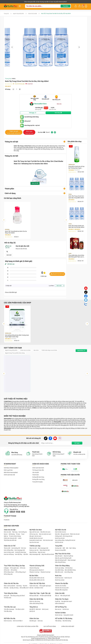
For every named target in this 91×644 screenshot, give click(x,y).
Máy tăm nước (59, 572)
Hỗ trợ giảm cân (14, 568)
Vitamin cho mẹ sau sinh (62, 588)
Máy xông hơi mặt (45, 550)
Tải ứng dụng (27, 2)
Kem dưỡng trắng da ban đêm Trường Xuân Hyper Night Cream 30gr (17, 336)
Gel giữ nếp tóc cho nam (36, 538)
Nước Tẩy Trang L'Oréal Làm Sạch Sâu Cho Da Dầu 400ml (76, 226)
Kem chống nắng (9, 550)
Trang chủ (6, 14)
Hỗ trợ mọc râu (34, 534)
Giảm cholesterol (60, 603)
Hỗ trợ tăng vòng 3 (21, 572)
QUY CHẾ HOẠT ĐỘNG (50, 626)
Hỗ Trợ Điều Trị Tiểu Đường (64, 619)
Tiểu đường (58, 621)
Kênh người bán (8, 2)
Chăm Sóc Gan (34, 619)
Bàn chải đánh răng (70, 570)
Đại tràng (19, 586)
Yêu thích (41, 132)
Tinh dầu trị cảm (20, 609)
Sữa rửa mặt (7, 532)
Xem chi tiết (35, 183)
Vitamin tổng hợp (34, 568)
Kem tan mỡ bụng (9, 554)
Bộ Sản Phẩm (34, 576)
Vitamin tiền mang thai (61, 590)
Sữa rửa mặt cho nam (45, 534)
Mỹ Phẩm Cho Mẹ (10, 619)
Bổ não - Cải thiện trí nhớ (36, 588)
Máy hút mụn (42, 552)
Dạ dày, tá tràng (14, 588)
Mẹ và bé (36, 350)
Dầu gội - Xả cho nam (35, 536)
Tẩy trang (15, 532)
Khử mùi (23, 548)
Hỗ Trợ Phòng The (61, 607)
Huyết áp (58, 601)
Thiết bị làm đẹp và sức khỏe (49, 350)
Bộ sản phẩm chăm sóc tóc (37, 580)
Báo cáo (59, 104)
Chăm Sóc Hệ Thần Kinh (37, 583)
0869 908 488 (17, 512)
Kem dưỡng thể (16, 548)
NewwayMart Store (38, 104)
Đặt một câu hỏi (8, 247)
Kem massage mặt (20, 550)
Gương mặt (58, 548)
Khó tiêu (6, 588)
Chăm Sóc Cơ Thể (10, 546)
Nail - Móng (73, 548)
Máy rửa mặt (33, 548)
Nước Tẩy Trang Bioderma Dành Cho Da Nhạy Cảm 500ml (16, 232)
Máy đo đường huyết (61, 560)
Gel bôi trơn (66, 609)
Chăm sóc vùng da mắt (10, 538)
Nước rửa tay (59, 615)
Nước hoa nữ (68, 578)
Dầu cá (57, 596)
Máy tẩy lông (33, 552)
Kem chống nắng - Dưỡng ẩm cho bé (65, 540)
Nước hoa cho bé (60, 538)
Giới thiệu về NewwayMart (11, 468)
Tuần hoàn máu (34, 586)
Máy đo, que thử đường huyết (63, 558)
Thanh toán (36, 475)
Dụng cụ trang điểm (60, 550)
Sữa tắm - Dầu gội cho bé (62, 534)
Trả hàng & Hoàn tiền (38, 470)
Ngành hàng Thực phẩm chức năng (15, 353)
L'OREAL (14, 79)
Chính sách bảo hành (38, 468)
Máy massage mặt (43, 548)
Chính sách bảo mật (9, 475)
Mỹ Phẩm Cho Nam (36, 530)
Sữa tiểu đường (67, 621)
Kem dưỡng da (23, 532)
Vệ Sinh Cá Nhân (60, 613)
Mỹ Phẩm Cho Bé (61, 530)
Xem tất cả (81, 351)
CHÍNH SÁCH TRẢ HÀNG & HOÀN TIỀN (28, 626)
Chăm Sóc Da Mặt (33, 14)
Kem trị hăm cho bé (60, 532)
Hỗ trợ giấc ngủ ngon (45, 586)
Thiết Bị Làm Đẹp (35, 546)
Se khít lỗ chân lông (21, 552)
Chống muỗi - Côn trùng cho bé (64, 536)
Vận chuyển (36, 472)
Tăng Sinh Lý (34, 607)
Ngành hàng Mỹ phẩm (18, 14)
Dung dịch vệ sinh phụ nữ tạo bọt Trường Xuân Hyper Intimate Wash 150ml (76, 167)
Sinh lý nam (45, 609)
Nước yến (7, 596)
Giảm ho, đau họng (35, 601)
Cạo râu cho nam (34, 542)
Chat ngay (33, 113)
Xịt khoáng (12, 534)
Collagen (6, 568)
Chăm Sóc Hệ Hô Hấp (36, 599)
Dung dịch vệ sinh (68, 615)
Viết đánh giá (10, 264)
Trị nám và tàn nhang (15, 536)
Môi (67, 548)
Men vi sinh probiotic (10, 586)
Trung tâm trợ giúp (37, 482)
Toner (23, 534)
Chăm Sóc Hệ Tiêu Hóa (11, 583)
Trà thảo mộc (8, 598)
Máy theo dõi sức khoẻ (48, 554)
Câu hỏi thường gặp (20, 84)
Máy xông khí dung (60, 562)
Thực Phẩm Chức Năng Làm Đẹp (14, 566)
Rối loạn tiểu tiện (34, 596)
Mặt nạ (6, 536)
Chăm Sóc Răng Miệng (62, 566)
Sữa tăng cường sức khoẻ (17, 596)
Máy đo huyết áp (68, 556)
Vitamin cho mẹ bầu (61, 586)
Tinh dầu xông (8, 611)
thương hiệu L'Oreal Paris (58, 146)
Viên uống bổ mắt (65, 596)
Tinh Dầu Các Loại (10, 607)
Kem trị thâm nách (9, 552)
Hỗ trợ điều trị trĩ (24, 588)
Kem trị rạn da (8, 621)
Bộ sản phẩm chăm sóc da (37, 578)
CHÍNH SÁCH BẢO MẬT (68, 626)
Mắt (64, 548)
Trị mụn (18, 534)
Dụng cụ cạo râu (34, 550)
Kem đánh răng (59, 570)
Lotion (20, 538)
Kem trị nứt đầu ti (18, 621)
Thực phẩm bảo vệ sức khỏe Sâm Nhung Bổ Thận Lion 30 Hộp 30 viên (76, 256)
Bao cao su (58, 609)
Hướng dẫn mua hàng (38, 479)
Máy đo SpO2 (59, 556)
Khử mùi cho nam (48, 540)
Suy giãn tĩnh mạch (67, 601)
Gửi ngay (77, 443)
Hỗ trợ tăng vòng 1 (9, 572)
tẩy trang (44, 146)
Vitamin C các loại (34, 572)
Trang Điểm (59, 546)
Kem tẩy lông (19, 554)
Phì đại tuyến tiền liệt (45, 596)
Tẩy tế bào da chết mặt (10, 540)
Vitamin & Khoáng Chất (37, 566)
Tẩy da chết (7, 548)
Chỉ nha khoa (69, 568)
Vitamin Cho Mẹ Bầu (62, 583)
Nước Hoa (58, 576)
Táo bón (25, 586)
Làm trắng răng (69, 572)
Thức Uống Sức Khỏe (11, 593)
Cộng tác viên (18, 2)
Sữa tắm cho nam (45, 532)
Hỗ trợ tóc (7, 570)
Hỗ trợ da (23, 568)
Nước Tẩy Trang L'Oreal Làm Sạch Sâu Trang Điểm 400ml (76, 197)
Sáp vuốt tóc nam (34, 532)
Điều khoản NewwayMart (11, 472)
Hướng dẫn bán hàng (38, 477)
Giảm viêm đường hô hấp (36, 603)
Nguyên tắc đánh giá (57, 274)
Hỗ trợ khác (14, 570)
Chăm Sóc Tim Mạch (62, 599)
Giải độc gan (33, 621)
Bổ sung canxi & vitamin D (37, 570)
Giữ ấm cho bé (59, 542)
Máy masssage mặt (35, 554)
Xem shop (58, 113)
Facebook (7, 520)
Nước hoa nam (59, 578)
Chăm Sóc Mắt (60, 593)
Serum (6, 534)
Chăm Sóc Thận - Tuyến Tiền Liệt (40, 593)
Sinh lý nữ (32, 611)
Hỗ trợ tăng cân (8, 574)
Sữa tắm (26, 554)
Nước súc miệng (60, 568)
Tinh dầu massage (9, 609)
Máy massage (72, 560)
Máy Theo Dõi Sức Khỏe (63, 554)
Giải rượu (40, 621)
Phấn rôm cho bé (75, 534)
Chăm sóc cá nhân (25, 350)
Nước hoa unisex (60, 580)
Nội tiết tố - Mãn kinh (35, 609)
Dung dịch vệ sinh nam (36, 540)
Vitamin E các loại (45, 572)
